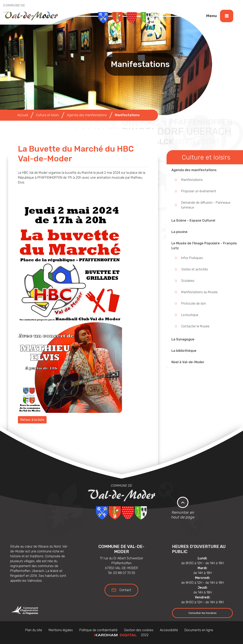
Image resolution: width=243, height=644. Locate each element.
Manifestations (192, 180)
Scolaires (188, 281)
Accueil (23, 115)
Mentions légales (61, 630)
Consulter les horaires (203, 613)
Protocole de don (194, 303)
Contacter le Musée (195, 326)
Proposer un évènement (199, 191)
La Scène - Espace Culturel (193, 220)
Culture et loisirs (47, 115)
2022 (121, 635)
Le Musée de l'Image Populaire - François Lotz (204, 246)
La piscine (179, 232)
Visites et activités (195, 269)
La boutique (190, 315)
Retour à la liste (32, 420)
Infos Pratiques (192, 258)
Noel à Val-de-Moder (188, 362)
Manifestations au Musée (199, 292)
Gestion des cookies (139, 630)
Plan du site (34, 630)
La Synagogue (183, 339)
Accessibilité (169, 630)
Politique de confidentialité (98, 630)
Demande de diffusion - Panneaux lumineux (206, 205)
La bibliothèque (184, 351)
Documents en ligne (199, 630)
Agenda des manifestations (194, 170)
